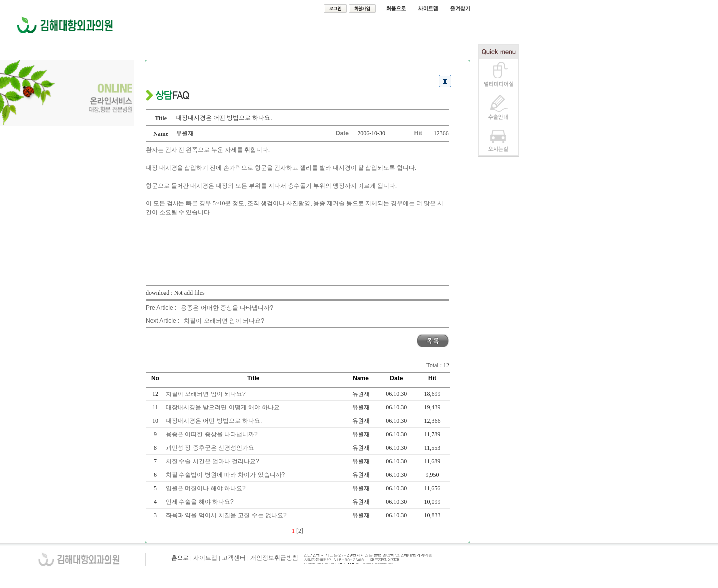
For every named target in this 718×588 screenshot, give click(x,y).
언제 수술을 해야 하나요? (200, 502)
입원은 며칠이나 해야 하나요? (206, 488)
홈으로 (180, 558)
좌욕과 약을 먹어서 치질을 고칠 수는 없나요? (227, 515)
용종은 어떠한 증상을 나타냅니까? (227, 308)
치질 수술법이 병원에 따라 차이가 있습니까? (226, 475)
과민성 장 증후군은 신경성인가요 (211, 448)
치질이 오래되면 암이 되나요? (224, 321)
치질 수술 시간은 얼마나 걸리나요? (213, 461)
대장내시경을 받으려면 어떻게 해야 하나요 (224, 407)
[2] (300, 531)
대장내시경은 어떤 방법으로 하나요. (215, 421)
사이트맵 (205, 558)
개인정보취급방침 (274, 558)
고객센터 (234, 558)
